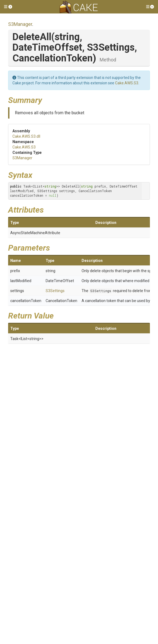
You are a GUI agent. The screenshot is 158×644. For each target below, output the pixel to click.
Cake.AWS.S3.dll (26, 136)
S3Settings (55, 291)
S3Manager (20, 24)
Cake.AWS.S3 (127, 83)
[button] (8, 7)
